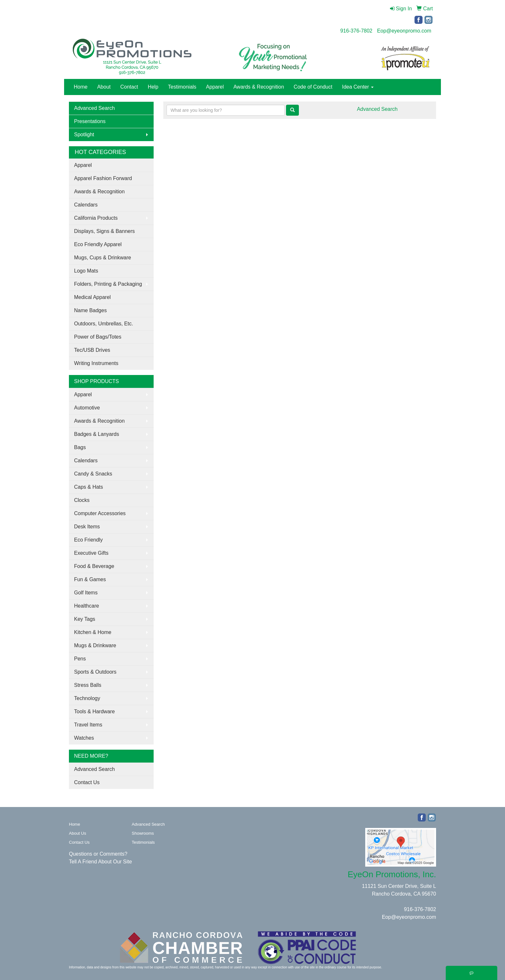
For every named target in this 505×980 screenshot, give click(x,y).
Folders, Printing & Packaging (108, 284)
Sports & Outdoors (95, 672)
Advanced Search (94, 108)
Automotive (87, 408)
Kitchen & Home (93, 632)
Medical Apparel (92, 297)
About (104, 87)
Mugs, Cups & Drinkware (103, 258)
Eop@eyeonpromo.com (404, 31)
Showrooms (143, 833)
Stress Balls (88, 685)
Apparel (215, 87)
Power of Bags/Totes (98, 337)
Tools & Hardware (94, 711)
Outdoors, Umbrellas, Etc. (104, 324)
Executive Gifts (91, 553)
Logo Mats (86, 271)
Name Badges (90, 310)
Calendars (86, 205)
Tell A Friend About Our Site (100, 862)
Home (81, 87)
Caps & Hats (89, 487)
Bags (80, 447)
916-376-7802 (357, 31)
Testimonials (182, 87)
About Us (77, 833)
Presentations (90, 121)
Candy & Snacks (93, 474)
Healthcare (86, 606)
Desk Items (87, 527)
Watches (84, 738)
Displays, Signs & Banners (105, 231)
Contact (129, 87)
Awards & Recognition (259, 87)
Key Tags (85, 619)
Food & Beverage (94, 566)
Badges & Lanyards (97, 434)
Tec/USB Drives (92, 350)
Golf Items (86, 593)
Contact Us (87, 782)
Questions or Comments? (98, 854)
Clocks (82, 500)
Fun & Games (90, 579)
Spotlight (84, 135)
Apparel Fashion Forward (103, 178)
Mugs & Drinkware (95, 645)
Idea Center (358, 87)
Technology (87, 698)
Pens (80, 659)
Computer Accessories (100, 513)
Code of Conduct (313, 87)
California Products (96, 218)
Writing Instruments (96, 363)
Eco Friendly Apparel (98, 244)
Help (153, 87)
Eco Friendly (88, 540)
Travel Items (88, 725)
